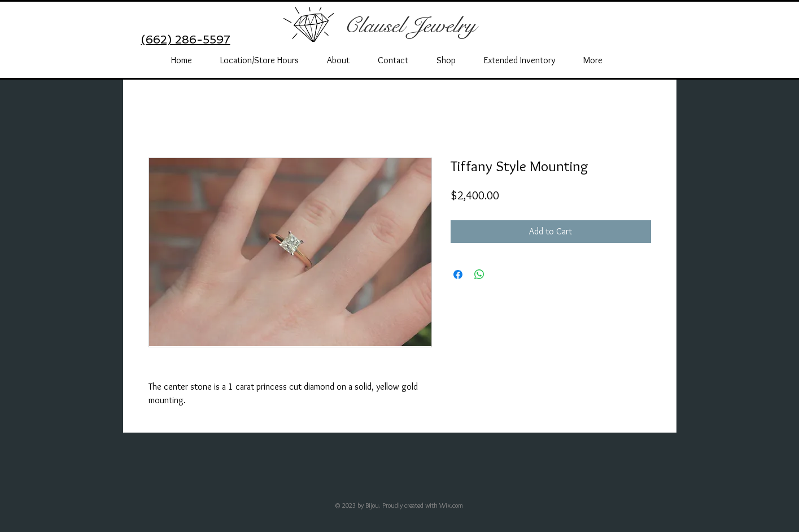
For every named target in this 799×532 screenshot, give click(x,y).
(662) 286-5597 (186, 40)
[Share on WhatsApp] (479, 274)
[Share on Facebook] (458, 274)
